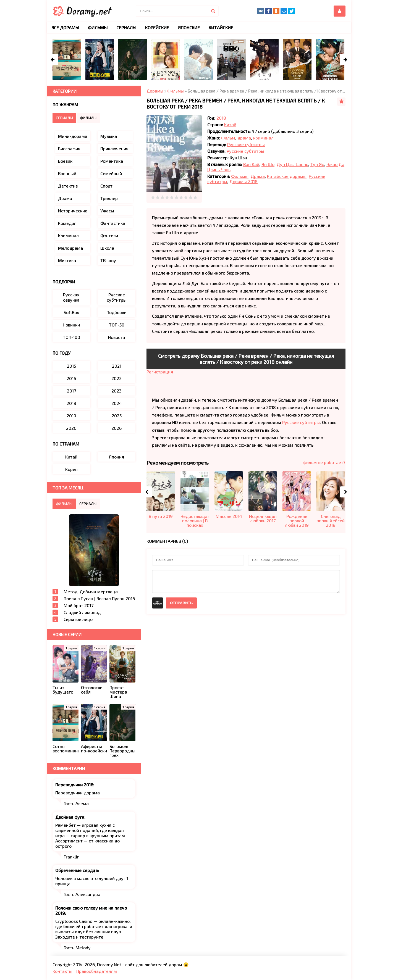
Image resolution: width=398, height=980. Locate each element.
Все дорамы (65, 27)
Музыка (109, 136)
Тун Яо (317, 164)
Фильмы (240, 176)
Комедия (67, 223)
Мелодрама (70, 248)
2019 (71, 416)
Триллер (109, 198)
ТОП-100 (71, 337)
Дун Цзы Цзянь (292, 164)
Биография (69, 148)
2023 (116, 391)
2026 (116, 428)
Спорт (106, 186)
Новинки (71, 325)
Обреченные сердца (77, 870)
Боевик (65, 161)
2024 (117, 403)
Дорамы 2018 (243, 181)
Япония (116, 457)
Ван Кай (251, 164)
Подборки (116, 312)
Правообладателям (97, 971)
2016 (71, 378)
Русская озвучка (71, 297)
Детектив (68, 186)
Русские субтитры (246, 144)
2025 (117, 416)
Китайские (221, 27)
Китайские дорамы (287, 176)
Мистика (67, 260)
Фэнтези (109, 235)
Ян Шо (268, 164)
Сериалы (126, 27)
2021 (117, 366)
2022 (116, 378)
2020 (71, 428)
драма (244, 138)
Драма (258, 176)
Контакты (62, 971)
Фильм (228, 138)
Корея (71, 469)
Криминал (68, 235)
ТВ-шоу (108, 260)
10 (195, 197)
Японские (189, 27)
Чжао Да (335, 164)
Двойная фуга (70, 817)
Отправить (181, 603)
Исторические (73, 211)
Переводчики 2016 (74, 785)
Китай (230, 124)
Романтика (112, 161)
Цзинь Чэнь (219, 169)
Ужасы (107, 211)
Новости (116, 337)
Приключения (114, 148)
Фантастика (113, 223)
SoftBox (71, 312)
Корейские (157, 27)
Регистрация (160, 372)
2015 (71, 366)
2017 (71, 391)
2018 (221, 118)
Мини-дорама (73, 136)
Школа (107, 248)
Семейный (111, 173)
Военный (67, 173)
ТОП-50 (117, 325)
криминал (263, 138)
